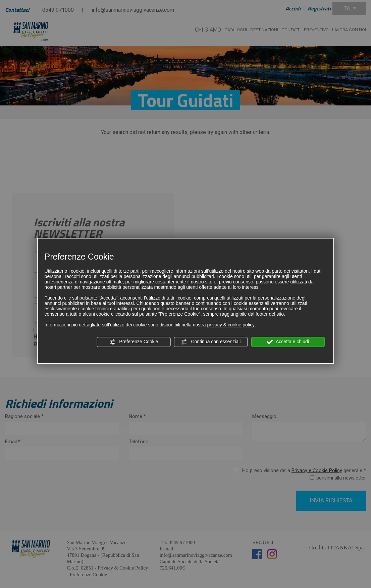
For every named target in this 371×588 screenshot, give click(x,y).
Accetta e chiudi (288, 342)
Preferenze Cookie (134, 342)
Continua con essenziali (211, 342)
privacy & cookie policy (231, 325)
